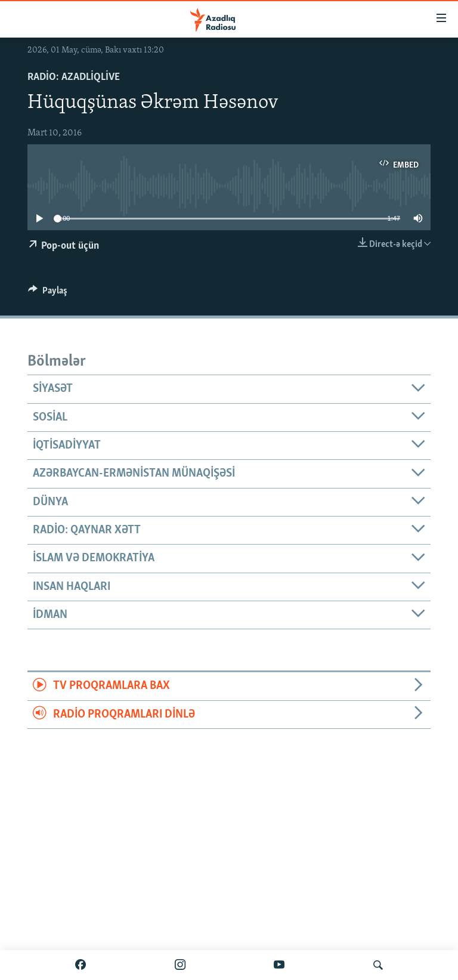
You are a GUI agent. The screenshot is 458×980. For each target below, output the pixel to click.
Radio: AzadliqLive (74, 77)
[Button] (48, 293)
